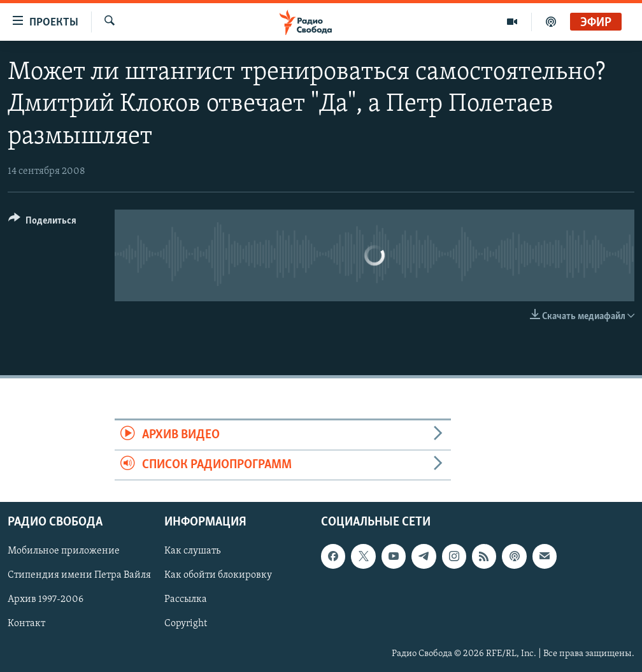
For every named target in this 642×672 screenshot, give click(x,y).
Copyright (186, 624)
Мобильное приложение (64, 552)
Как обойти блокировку (218, 576)
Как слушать (192, 552)
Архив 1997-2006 (46, 600)
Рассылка (186, 600)
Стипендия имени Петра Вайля (79, 576)
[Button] (42, 223)
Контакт (26, 624)
